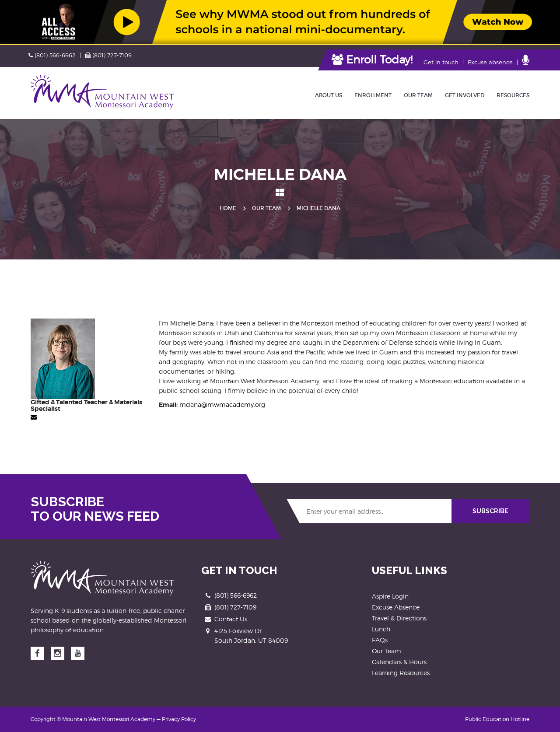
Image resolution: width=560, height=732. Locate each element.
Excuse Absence (396, 607)
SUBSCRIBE (490, 511)
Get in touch (441, 62)
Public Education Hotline (497, 719)
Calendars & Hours (399, 662)
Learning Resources (401, 673)
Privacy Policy (179, 719)
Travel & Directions (399, 618)
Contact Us (231, 619)
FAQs (380, 640)
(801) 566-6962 (52, 55)
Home (228, 208)
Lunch (381, 629)
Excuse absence (490, 62)
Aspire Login (390, 596)
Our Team (266, 208)
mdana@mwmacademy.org (222, 405)
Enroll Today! (372, 60)
